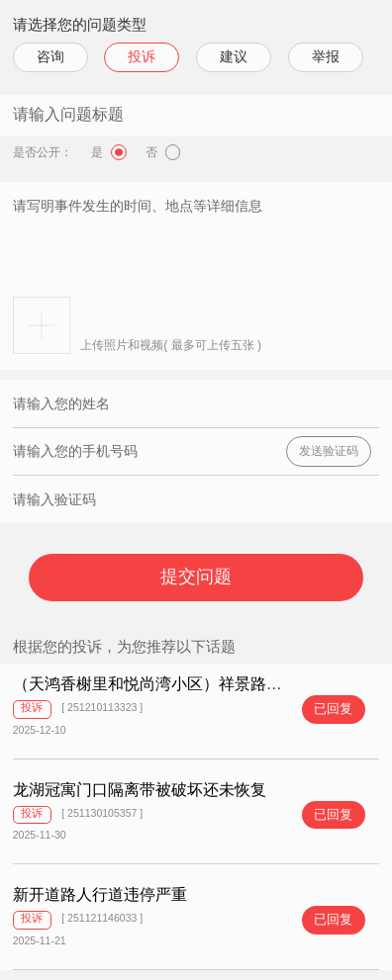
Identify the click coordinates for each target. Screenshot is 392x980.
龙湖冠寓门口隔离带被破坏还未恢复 (140, 790)
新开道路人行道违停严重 (100, 894)
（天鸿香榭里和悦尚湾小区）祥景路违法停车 (171, 684)
